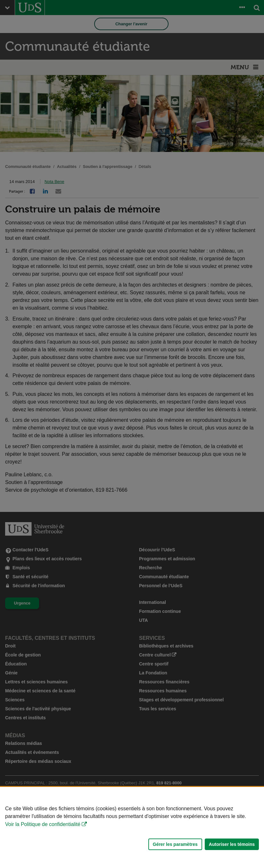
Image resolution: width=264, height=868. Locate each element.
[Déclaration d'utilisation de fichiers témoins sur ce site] (132, 827)
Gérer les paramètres (175, 844)
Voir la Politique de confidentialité (43, 824)
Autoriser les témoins (232, 844)
